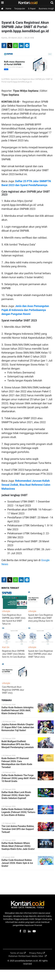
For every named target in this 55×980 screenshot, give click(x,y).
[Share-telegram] (27, 45)
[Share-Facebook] (4, 45)
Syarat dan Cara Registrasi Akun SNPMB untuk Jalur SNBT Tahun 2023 (40, 654)
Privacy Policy (37, 953)
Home (8, 8)
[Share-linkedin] (21, 45)
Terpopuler (20, 8)
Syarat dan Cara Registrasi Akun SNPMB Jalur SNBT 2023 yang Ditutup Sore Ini (41, 618)
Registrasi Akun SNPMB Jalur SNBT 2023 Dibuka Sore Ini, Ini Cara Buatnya (14, 654)
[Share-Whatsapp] (15, 45)
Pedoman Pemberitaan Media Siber (28, 956)
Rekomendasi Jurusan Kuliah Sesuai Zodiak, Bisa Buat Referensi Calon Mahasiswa (26, 485)
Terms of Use (18, 953)
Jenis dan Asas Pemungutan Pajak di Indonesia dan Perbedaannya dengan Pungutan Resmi (25, 310)
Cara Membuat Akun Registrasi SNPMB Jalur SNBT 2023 (13, 690)
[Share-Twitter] (10, 45)
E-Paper (32, 8)
